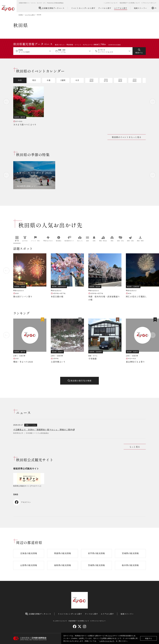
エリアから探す (121, 8)
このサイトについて (107, 641)
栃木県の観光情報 (130, 565)
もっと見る (135, 447)
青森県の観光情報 (63, 553)
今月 (77, 80)
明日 (34, 80)
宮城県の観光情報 (130, 553)
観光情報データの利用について (130, 3)
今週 (49, 80)
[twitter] (80, 626)
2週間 (63, 80)
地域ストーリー (141, 8)
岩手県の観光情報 (96, 553)
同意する (149, 638)
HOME (21, 15)
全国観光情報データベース (52, 8)
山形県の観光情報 (29, 565)
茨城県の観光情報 (96, 565)
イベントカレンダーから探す (83, 8)
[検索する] (139, 51)
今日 (20, 80)
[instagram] (84, 626)
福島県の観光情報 (63, 565)
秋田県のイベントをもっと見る (127, 137)
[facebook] (75, 626)
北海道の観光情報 (29, 553)
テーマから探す (105, 8)
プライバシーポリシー (149, 3)
